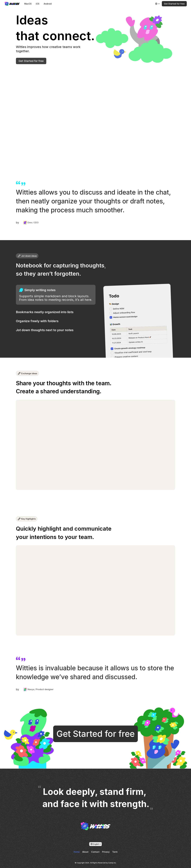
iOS (38, 4)
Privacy (106, 852)
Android (48, 4)
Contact (95, 852)
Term (115, 852)
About (85, 852)
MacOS (28, 4)
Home (77, 852)
